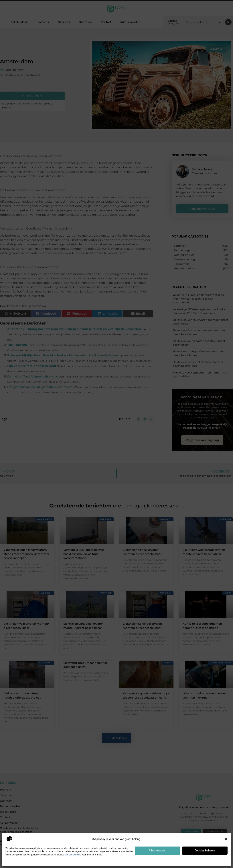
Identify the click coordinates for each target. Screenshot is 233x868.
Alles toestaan (157, 851)
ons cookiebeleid (73, 855)
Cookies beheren (205, 851)
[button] (226, 839)
